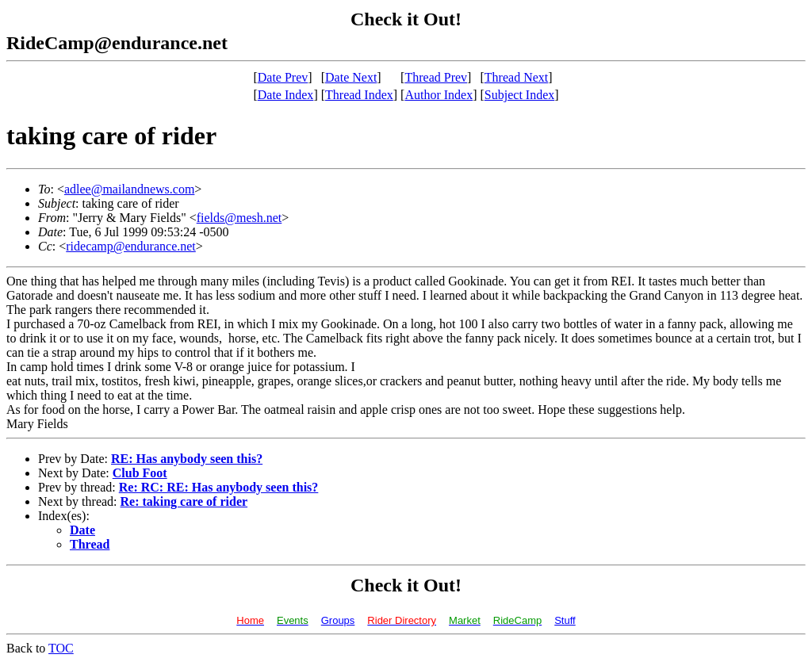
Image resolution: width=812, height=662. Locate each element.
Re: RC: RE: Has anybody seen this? (219, 487)
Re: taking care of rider (184, 501)
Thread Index (359, 95)
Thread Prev (436, 77)
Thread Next (516, 77)
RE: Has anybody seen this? (187, 459)
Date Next (351, 77)
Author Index (439, 95)
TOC (61, 648)
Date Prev (283, 77)
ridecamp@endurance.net (131, 246)
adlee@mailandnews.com (129, 189)
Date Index (286, 95)
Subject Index (519, 95)
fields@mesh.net (239, 218)
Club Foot (140, 473)
